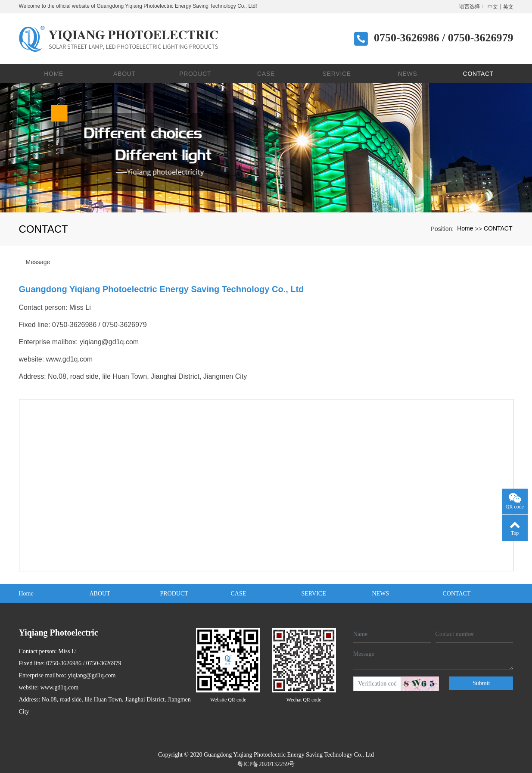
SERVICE (337, 71)
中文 (493, 7)
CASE (266, 71)
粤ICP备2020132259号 (266, 761)
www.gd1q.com (70, 356)
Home (54, 71)
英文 (508, 7)
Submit (481, 680)
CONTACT (479, 71)
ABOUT (124, 71)
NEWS (408, 71)
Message (38, 259)
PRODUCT (195, 71)
